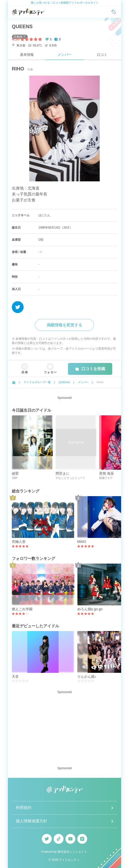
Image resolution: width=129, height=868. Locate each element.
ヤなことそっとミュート (71, 478)
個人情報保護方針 (32, 821)
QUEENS (22, 26)
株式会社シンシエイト (72, 852)
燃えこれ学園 (22, 609)
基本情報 (27, 55)
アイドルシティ (69, 860)
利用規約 (24, 808)
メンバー (64, 55)
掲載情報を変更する (64, 325)
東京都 (19, 45)
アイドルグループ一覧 (37, 382)
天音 (15, 677)
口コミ (102, 55)
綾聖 (15, 473)
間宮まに (63, 473)
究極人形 (19, 542)
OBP (15, 478)
